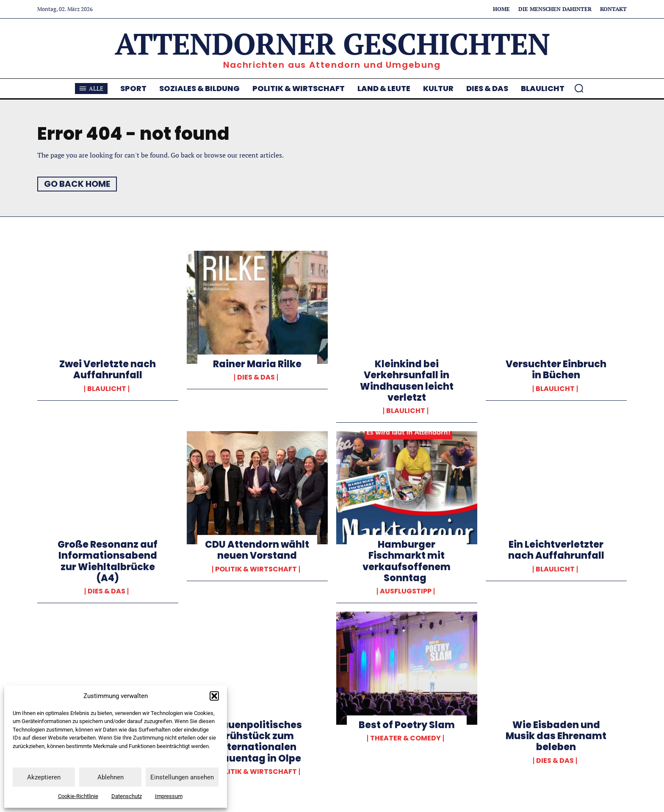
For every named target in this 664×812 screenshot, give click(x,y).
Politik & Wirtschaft (256, 569)
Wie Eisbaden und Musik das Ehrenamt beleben (556, 736)
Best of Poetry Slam (407, 725)
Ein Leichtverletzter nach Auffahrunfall (556, 550)
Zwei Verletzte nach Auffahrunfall (108, 370)
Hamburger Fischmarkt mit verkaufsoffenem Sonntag (407, 561)
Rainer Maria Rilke (257, 364)
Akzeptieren (44, 777)
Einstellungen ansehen (182, 777)
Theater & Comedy (405, 738)
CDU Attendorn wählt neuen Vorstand (257, 550)
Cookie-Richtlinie (78, 796)
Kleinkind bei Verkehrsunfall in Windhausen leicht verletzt (407, 381)
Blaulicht (107, 389)
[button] (214, 696)
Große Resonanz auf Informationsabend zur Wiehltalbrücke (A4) (108, 561)
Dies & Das (256, 377)
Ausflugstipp (406, 591)
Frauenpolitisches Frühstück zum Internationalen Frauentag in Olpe (257, 742)
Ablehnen (111, 777)
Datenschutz (127, 796)
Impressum (169, 796)
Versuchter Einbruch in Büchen (556, 370)
